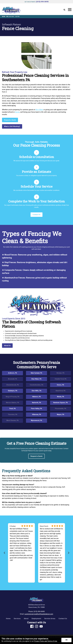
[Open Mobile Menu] (70, 10)
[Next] (68, 553)
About (26, 619)
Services (17, 619)
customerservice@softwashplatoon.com (39, 614)
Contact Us (63, 619)
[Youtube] (41, 627)
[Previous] (5, 553)
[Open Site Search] (64, 10)
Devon (17, 112)
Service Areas (50, 619)
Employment (36, 619)
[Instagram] (36, 627)
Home (8, 619)
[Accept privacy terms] (66, 640)
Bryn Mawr (39, 110)
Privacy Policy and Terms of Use (46, 641)
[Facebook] (32, 627)
